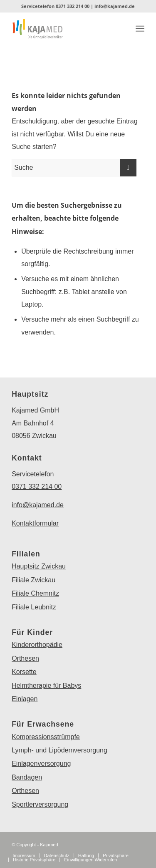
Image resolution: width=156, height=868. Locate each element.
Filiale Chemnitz (35, 593)
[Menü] (140, 29)
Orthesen (25, 658)
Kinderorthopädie (37, 645)
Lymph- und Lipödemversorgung (59, 750)
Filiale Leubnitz (34, 607)
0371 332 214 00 (73, 6)
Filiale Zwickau (33, 580)
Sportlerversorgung (40, 804)
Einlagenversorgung (41, 764)
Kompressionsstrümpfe (46, 737)
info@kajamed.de (115, 6)
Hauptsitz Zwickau (39, 566)
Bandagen (27, 777)
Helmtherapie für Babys (46, 686)
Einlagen (25, 699)
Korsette (24, 672)
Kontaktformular (35, 523)
